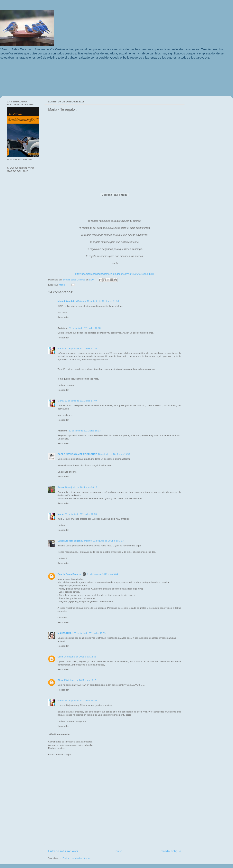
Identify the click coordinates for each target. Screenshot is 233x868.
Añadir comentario (59, 734)
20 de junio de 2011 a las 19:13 (85, 431)
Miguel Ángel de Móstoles (72, 301)
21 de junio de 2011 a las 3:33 (108, 541)
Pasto (61, 487)
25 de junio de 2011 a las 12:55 (80, 657)
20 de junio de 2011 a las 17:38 (81, 348)
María (62, 285)
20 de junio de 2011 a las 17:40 (81, 401)
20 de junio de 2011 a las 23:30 (81, 514)
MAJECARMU (65, 633)
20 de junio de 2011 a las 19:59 (114, 454)
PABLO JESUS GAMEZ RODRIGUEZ (77, 454)
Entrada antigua (170, 851)
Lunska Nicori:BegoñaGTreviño (75, 541)
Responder (63, 317)
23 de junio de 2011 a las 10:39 (90, 633)
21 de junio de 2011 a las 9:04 (103, 574)
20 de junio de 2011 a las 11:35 (103, 301)
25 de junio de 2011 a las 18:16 (80, 680)
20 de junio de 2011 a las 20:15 (81, 487)
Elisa (60, 657)
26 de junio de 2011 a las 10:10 (81, 700)
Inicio (118, 851)
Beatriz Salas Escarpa (74, 280)
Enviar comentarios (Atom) (76, 858)
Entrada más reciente (63, 851)
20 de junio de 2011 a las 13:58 (85, 328)
